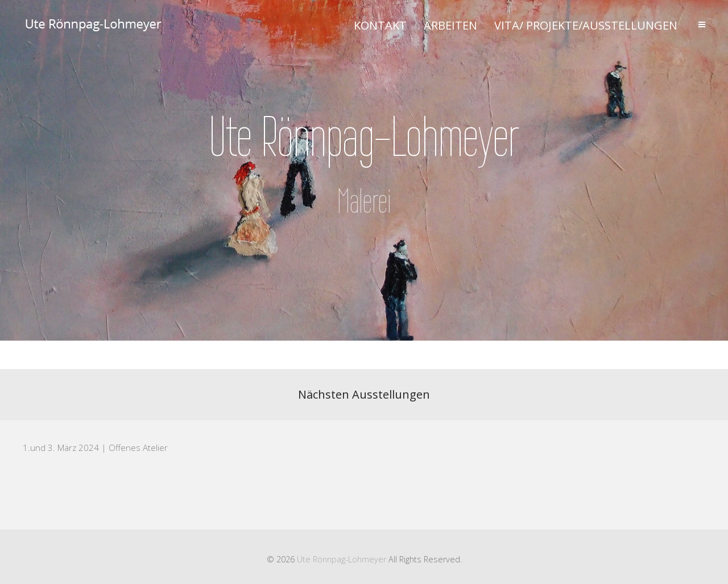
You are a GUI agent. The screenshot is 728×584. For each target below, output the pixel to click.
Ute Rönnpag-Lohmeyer (342, 559)
